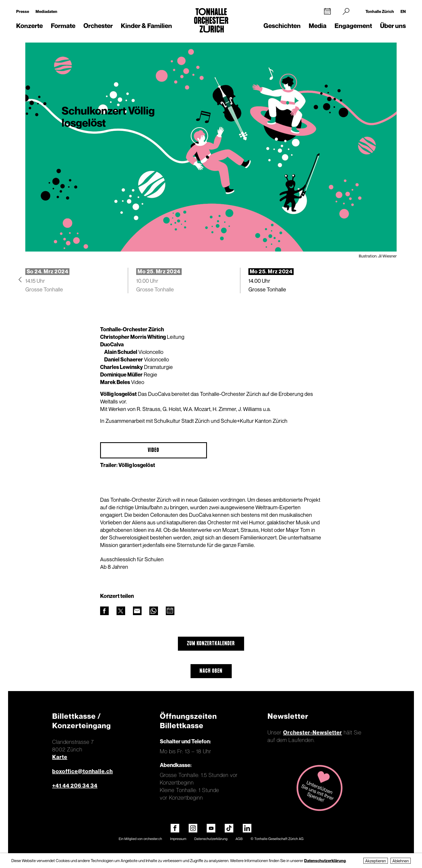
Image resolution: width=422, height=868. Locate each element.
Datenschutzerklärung (211, 839)
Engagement (353, 26)
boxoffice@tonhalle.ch (82, 771)
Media (318, 26)
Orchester (98, 26)
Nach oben (211, 671)
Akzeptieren (376, 861)
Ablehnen (401, 861)
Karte (60, 757)
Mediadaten (46, 11)
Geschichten (282, 26)
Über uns (393, 26)
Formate (63, 26)
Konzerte (29, 26)
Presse (23, 11)
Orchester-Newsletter (313, 733)
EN (403, 11)
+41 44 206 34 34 (75, 786)
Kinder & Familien (146, 26)
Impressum (178, 839)
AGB (239, 839)
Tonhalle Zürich (380, 11)
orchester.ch (153, 839)
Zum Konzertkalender (211, 644)
